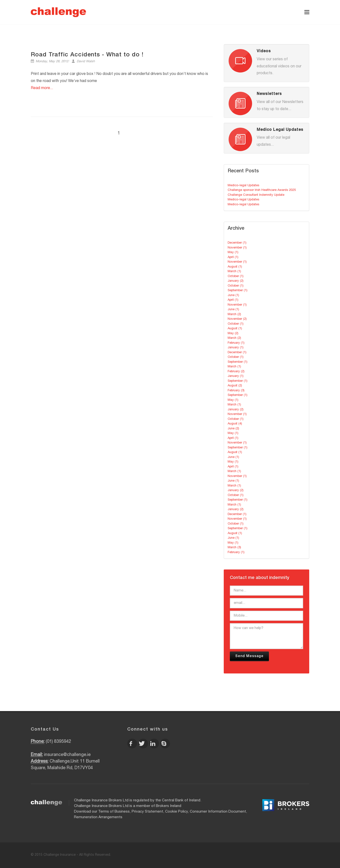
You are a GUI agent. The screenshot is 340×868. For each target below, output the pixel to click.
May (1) (233, 253)
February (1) (236, 343)
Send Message (249, 656)
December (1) (237, 243)
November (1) (237, 248)
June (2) (233, 429)
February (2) (236, 372)
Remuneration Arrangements (98, 817)
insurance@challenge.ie (67, 755)
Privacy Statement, (148, 812)
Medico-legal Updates (243, 186)
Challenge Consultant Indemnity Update (256, 195)
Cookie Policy (176, 812)
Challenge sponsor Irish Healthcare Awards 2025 (262, 190)
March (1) (234, 272)
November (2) (237, 319)
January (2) (236, 281)
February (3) (236, 391)
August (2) (235, 386)
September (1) (238, 291)
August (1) (235, 267)
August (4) (235, 424)
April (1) (233, 257)
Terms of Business (114, 812)
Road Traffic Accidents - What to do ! (87, 55)
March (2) (234, 315)
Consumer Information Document (218, 812)
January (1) (236, 348)
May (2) (233, 334)
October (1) (236, 276)
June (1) (233, 295)
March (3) (234, 548)
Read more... (42, 88)
